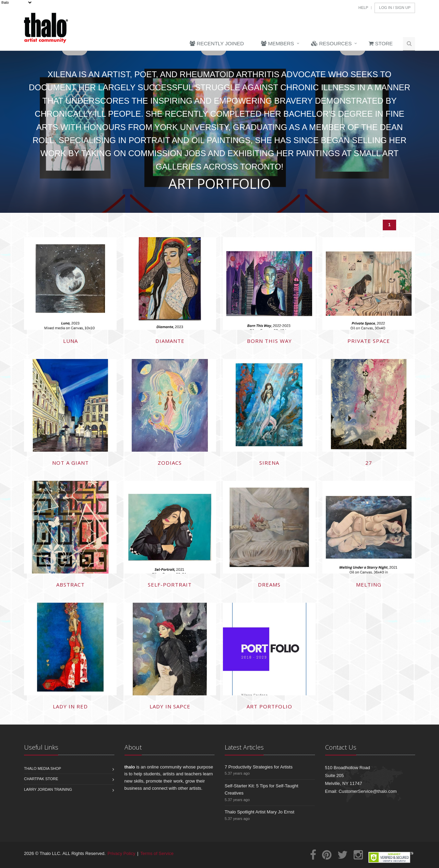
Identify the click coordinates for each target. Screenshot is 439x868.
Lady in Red (70, 706)
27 (369, 463)
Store (381, 43)
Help (363, 8)
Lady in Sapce (170, 706)
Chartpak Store (41, 779)
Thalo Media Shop (43, 768)
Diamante (170, 341)
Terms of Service (157, 853)
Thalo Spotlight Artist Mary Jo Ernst (259, 812)
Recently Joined (217, 43)
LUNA (70, 341)
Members (277, 43)
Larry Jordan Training (48, 789)
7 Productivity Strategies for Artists (259, 767)
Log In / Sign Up (395, 8)
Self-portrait (170, 585)
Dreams (269, 585)
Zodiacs (170, 463)
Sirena (269, 463)
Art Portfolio (269, 706)
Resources (331, 43)
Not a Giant (70, 463)
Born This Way (269, 341)
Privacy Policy (122, 853)
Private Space (369, 341)
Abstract (70, 585)
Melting (369, 585)
